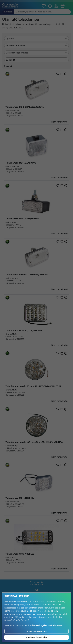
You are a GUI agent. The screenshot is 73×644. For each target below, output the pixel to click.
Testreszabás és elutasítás (36, 631)
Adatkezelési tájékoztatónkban (43, 625)
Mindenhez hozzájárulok (37, 637)
